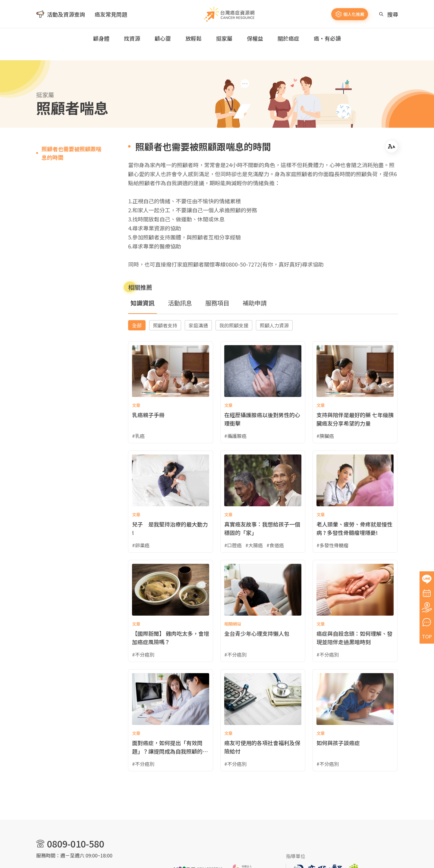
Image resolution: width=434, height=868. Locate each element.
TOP (427, 636)
